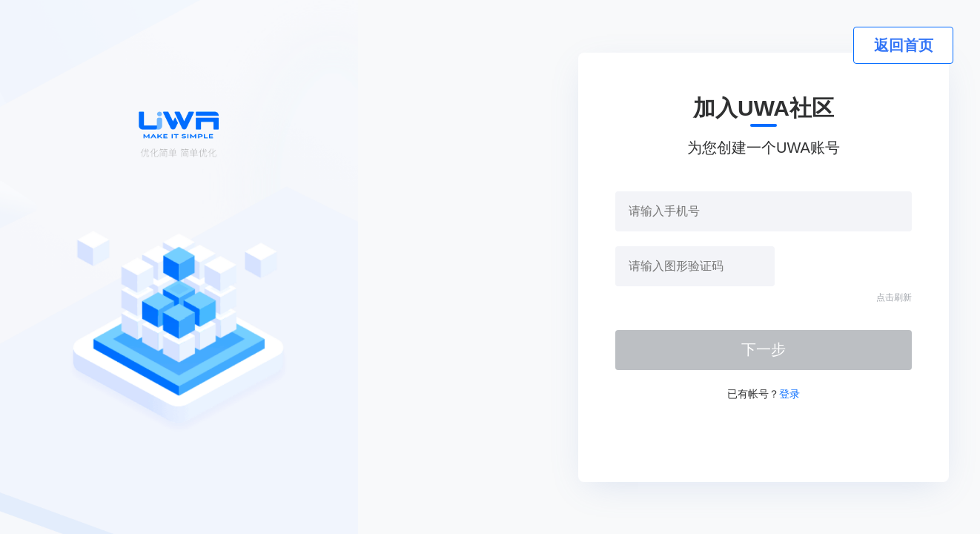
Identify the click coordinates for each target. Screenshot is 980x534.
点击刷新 (894, 297)
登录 (789, 394)
